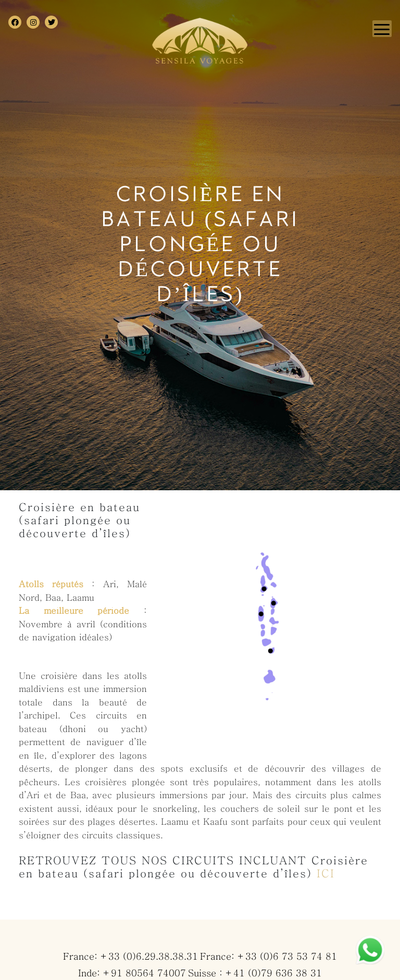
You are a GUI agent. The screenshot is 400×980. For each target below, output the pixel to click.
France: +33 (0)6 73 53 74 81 (268, 957)
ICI (326, 873)
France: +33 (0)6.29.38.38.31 (130, 957)
